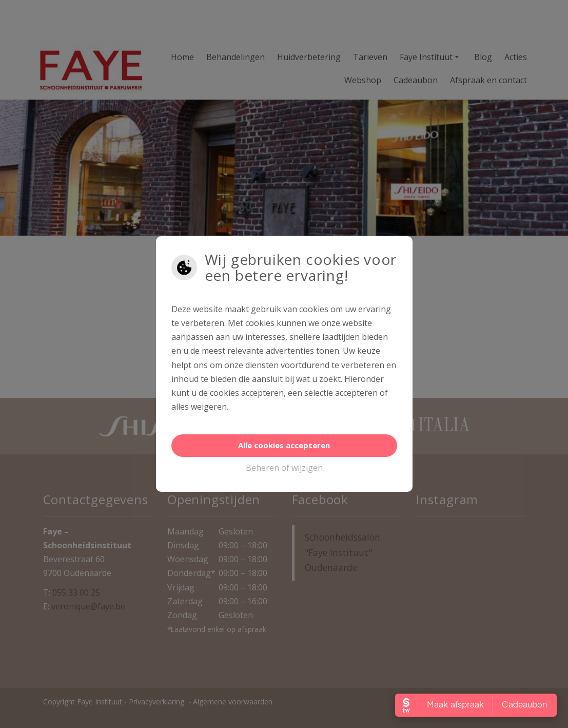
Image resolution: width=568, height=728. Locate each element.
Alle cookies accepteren (284, 445)
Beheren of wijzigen (284, 468)
